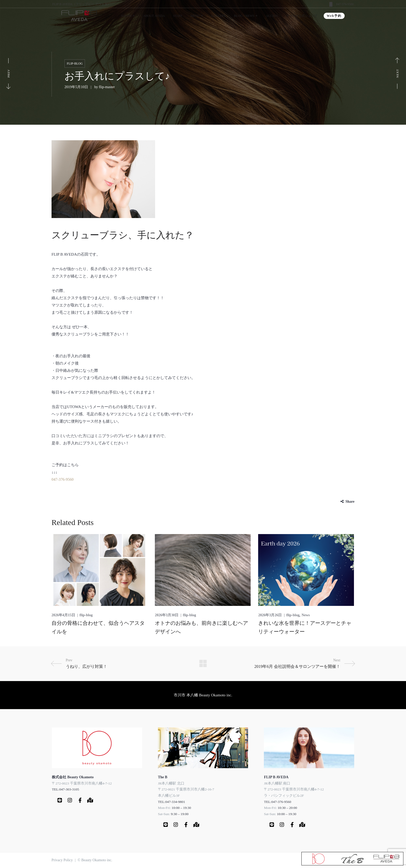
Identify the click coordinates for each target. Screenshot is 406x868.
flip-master (107, 87)
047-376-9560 (345, 4)
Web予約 (334, 16)
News (306, 615)
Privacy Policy (62, 860)
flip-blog (75, 64)
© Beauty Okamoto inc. (95, 860)
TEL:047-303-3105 (65, 789)
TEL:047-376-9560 (277, 801)
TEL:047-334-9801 (172, 801)
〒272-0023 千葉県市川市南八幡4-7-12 (82, 783)
